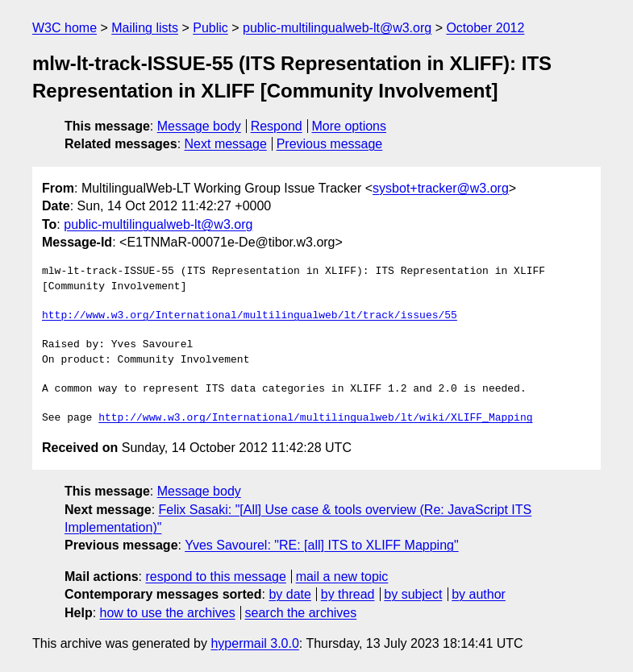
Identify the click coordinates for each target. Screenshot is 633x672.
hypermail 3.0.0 (254, 643)
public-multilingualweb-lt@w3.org (337, 28)
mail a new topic (342, 577)
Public (210, 28)
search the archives (301, 613)
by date (289, 594)
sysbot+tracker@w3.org (441, 188)
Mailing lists (145, 28)
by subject (413, 594)
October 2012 (485, 28)
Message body (199, 126)
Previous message (330, 144)
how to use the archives (168, 613)
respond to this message (215, 577)
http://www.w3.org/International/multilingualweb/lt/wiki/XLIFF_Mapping (315, 418)
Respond (277, 126)
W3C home (65, 28)
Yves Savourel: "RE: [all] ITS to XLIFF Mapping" (322, 545)
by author (479, 594)
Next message (226, 144)
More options (350, 126)
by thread (348, 594)
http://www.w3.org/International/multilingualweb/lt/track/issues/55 (250, 316)
